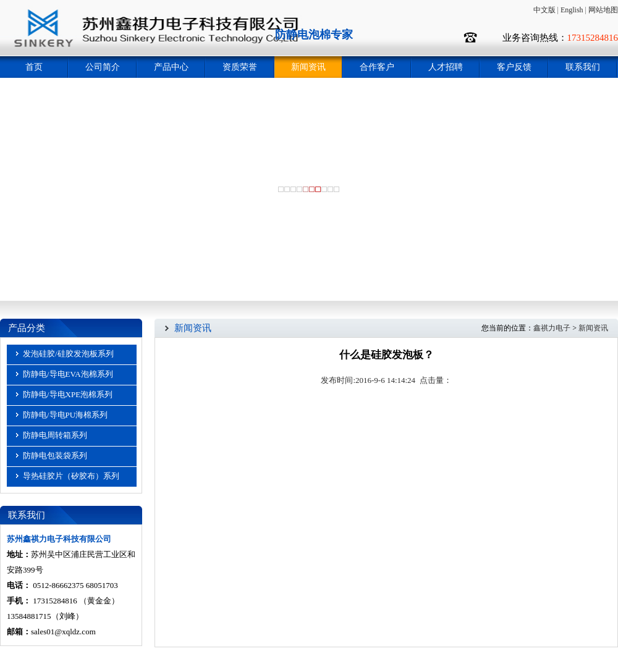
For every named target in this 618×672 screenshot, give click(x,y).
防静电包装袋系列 (55, 456)
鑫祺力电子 (552, 328)
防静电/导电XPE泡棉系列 (68, 394)
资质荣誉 (240, 67)
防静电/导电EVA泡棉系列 (68, 374)
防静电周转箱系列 (55, 435)
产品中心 (171, 67)
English (572, 10)
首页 (34, 67)
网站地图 (603, 10)
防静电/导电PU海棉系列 (65, 415)
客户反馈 (514, 67)
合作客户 (377, 67)
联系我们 (583, 67)
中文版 (544, 10)
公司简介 (103, 67)
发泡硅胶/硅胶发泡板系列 (68, 354)
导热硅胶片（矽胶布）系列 (71, 476)
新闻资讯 (308, 67)
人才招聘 (446, 67)
